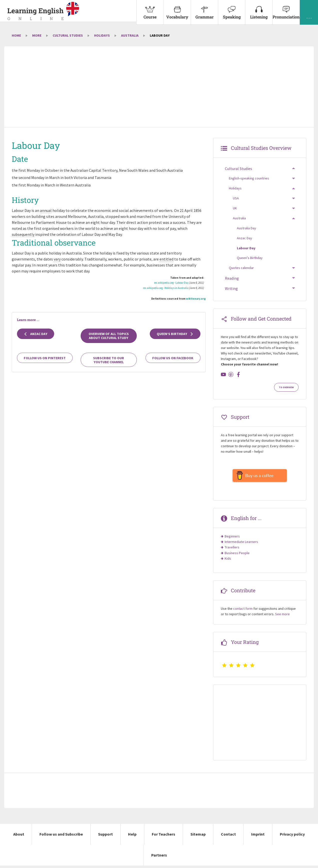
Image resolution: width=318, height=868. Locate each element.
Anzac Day (36, 334)
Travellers (232, 550)
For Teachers (163, 837)
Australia (130, 35)
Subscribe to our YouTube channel (109, 360)
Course (150, 10)
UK (235, 208)
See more (282, 616)
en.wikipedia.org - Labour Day (171, 283)
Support (105, 837)
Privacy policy (292, 837)
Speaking (232, 10)
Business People (237, 555)
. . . (309, 10)
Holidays (102, 35)
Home (16, 35)
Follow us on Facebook (173, 358)
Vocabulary (177, 10)
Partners (159, 858)
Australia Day (246, 228)
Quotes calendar (241, 268)
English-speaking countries (249, 178)
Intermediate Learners (241, 544)
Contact (228, 837)
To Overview (286, 387)
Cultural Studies (68, 35)
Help (132, 837)
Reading (232, 278)
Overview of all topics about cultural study (109, 336)
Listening (259, 10)
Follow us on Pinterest (45, 358)
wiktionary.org (196, 299)
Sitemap (198, 837)
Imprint (258, 837)
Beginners (232, 539)
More (37, 35)
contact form (243, 611)
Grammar (204, 10)
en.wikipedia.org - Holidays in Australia (166, 288)
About (19, 837)
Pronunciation (286, 10)
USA (236, 198)
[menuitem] (150, 12)
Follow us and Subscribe (61, 837)
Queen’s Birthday (175, 334)
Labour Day (246, 248)
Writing (231, 288)
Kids (228, 561)
